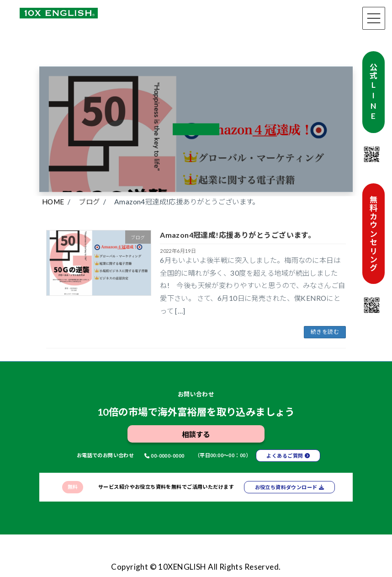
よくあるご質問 (285, 456)
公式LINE (373, 92)
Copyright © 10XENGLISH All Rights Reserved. (196, 567)
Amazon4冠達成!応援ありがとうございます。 (238, 235)
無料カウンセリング (373, 234)
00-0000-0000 (167, 456)
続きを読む (325, 332)
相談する (196, 434)
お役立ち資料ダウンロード (286, 487)
